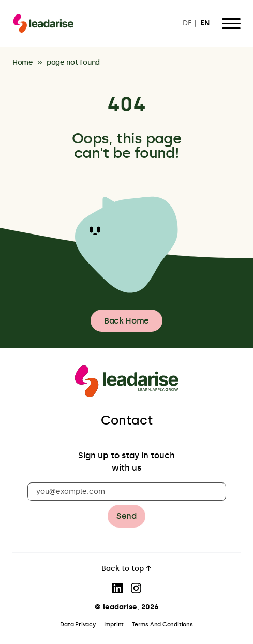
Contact (127, 420)
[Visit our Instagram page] (136, 588)
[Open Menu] (231, 23)
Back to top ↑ (126, 569)
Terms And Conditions (162, 625)
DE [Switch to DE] (187, 24)
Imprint (114, 625)
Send (126, 516)
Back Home (126, 321)
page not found (73, 63)
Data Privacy (78, 625)
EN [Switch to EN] (205, 24)
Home (23, 63)
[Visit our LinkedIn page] (117, 588)
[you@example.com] (127, 492)
